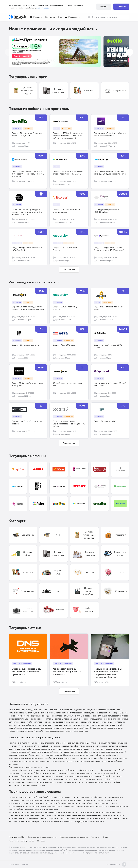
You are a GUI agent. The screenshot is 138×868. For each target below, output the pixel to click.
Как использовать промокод (21, 841)
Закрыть (104, 7)
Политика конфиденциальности (42, 837)
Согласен (121, 7)
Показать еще (69, 270)
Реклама (26, 864)
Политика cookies (16, 837)
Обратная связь (113, 864)
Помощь (41, 841)
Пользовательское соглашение (74, 837)
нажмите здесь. (43, 8)
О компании (14, 864)
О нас (105, 837)
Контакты (95, 837)
